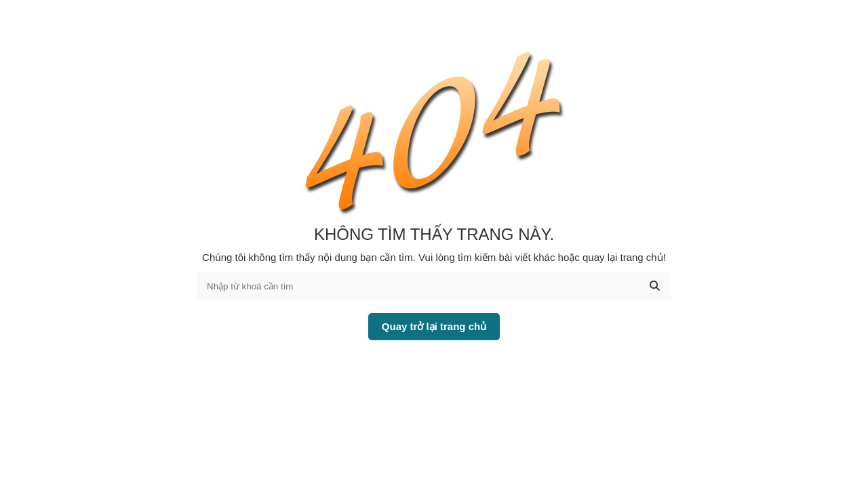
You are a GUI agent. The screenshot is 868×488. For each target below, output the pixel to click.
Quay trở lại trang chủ (434, 326)
